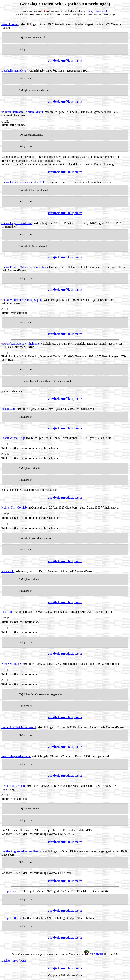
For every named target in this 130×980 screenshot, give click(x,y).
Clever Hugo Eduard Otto (17, 223)
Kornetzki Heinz (12, 664)
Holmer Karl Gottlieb (14, 507)
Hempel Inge (9, 891)
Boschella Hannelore (14, 71)
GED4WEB (96, 954)
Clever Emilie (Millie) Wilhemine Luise (25, 267)
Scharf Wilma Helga (14, 438)
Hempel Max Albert (14, 786)
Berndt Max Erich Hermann (18, 727)
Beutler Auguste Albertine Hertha (22, 851)
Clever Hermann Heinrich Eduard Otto (25, 182)
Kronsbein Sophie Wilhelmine (21, 344)
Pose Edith (8, 612)
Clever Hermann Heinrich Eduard (23, 112)
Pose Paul (8, 571)
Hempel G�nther (12, 918)
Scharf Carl (9, 409)
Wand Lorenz (10, 24)
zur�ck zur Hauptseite (65, 61)
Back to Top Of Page (14, 961)
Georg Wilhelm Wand (97, 11)
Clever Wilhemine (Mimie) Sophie (22, 300)
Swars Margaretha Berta (16, 756)
